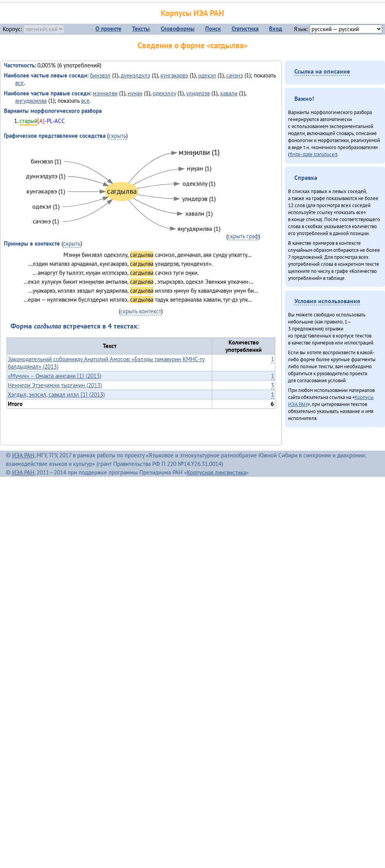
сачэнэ (235, 75)
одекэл (207, 75)
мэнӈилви (105, 93)
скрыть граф (243, 236)
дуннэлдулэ (135, 75)
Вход (276, 29)
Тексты (141, 29)
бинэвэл (100, 75)
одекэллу (164, 93)
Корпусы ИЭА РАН (192, 13)
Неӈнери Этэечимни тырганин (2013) (55, 385)
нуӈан (135, 93)
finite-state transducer (313, 154)
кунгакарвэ (174, 75)
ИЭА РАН (23, 455)
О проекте (108, 29)
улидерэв (198, 93)
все (19, 83)
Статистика (245, 29)
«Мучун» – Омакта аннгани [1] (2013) (54, 376)
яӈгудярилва (31, 101)
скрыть (117, 136)
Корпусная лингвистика (216, 472)
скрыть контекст (141, 311)
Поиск (213, 29)
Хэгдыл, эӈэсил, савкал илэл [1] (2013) (56, 394)
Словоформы (178, 29)
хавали (229, 93)
